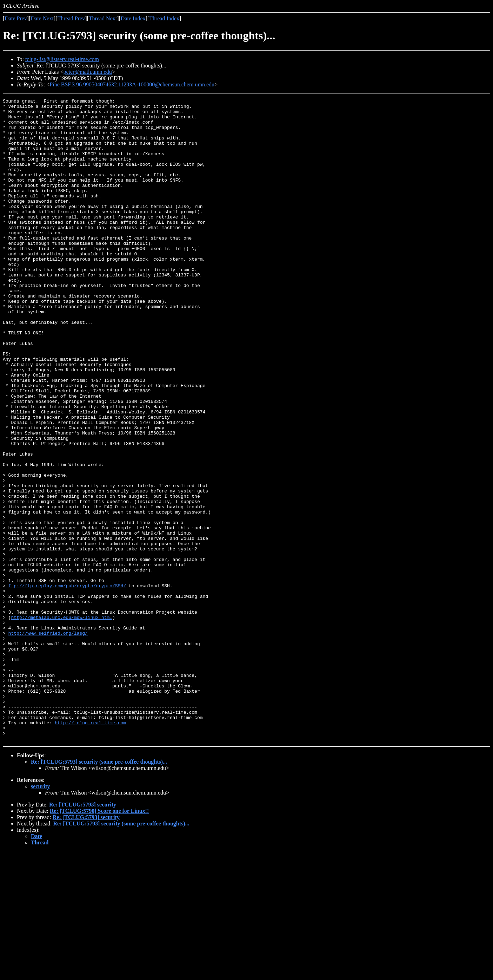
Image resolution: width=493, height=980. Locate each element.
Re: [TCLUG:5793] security (83, 933)
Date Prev (16, 18)
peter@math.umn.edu (87, 72)
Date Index (133, 18)
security (40, 915)
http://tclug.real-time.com (90, 848)
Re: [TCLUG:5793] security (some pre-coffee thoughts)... (99, 890)
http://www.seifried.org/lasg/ (48, 740)
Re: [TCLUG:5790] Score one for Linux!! (99, 939)
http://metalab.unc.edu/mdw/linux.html (62, 721)
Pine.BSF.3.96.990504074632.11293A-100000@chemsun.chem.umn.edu (132, 84)
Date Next (42, 18)
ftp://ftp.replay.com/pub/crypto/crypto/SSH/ (67, 684)
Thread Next (103, 18)
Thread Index (164, 18)
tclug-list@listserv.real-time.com (62, 59)
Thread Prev (71, 18)
